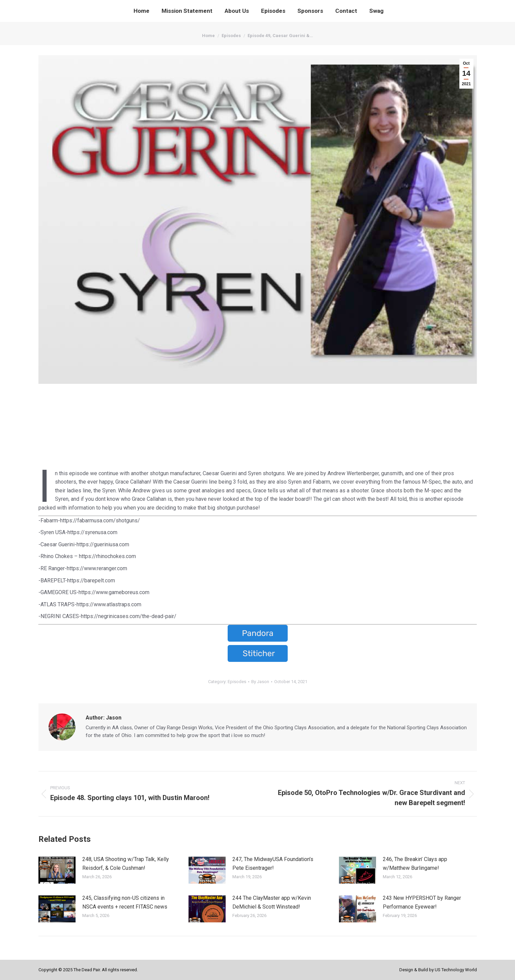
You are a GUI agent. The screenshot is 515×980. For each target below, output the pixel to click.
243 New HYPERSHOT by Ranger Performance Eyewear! (422, 902)
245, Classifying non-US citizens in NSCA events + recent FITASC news (125, 902)
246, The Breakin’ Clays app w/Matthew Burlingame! (415, 864)
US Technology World (456, 970)
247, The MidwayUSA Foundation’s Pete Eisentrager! (273, 864)
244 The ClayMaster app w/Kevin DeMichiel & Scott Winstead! (272, 902)
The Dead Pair (87, 970)
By (260, 682)
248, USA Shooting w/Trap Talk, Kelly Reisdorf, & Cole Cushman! (126, 864)
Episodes (237, 682)
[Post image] (57, 870)
